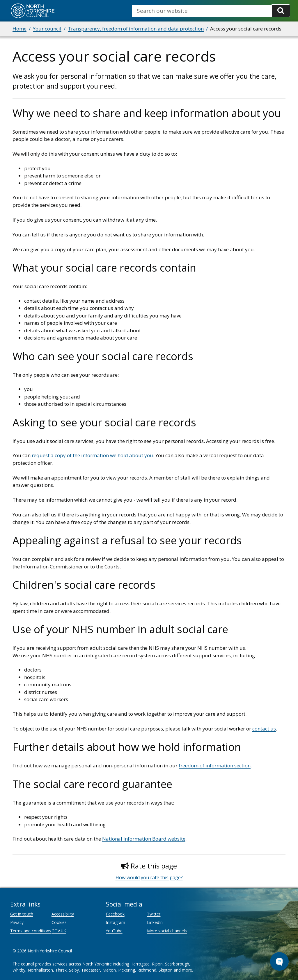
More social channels (167, 931)
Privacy (17, 922)
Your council (47, 29)
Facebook (115, 914)
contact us (264, 729)
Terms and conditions (31, 931)
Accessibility (63, 914)
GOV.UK (59, 931)
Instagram (116, 922)
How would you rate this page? (149, 877)
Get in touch (22, 914)
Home (19, 29)
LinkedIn (155, 922)
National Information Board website (144, 839)
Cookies (59, 922)
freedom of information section (215, 765)
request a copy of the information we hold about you (92, 455)
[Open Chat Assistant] (279, 961)
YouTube (114, 931)
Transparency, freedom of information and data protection (136, 29)
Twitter (154, 914)
